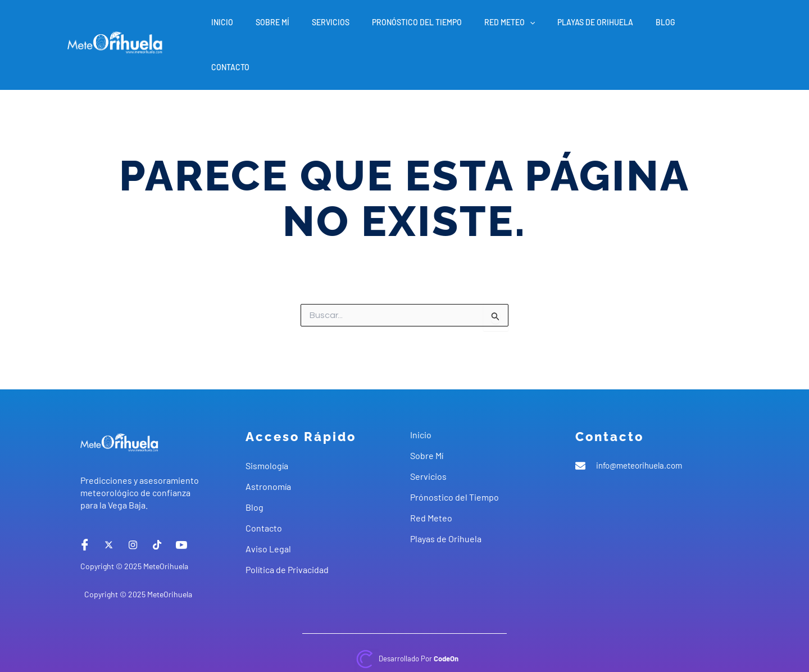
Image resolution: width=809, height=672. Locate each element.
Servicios (362, 28)
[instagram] (133, 511)
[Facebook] (85, 511)
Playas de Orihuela (606, 28)
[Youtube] (181, 511)
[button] (548, 28)
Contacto (715, 28)
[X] (109, 511)
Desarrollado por (419, 625)
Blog (670, 28)
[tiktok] (157, 511)
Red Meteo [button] (528, 28)
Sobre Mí (311, 28)
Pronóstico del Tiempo (442, 28)
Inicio (267, 28)
